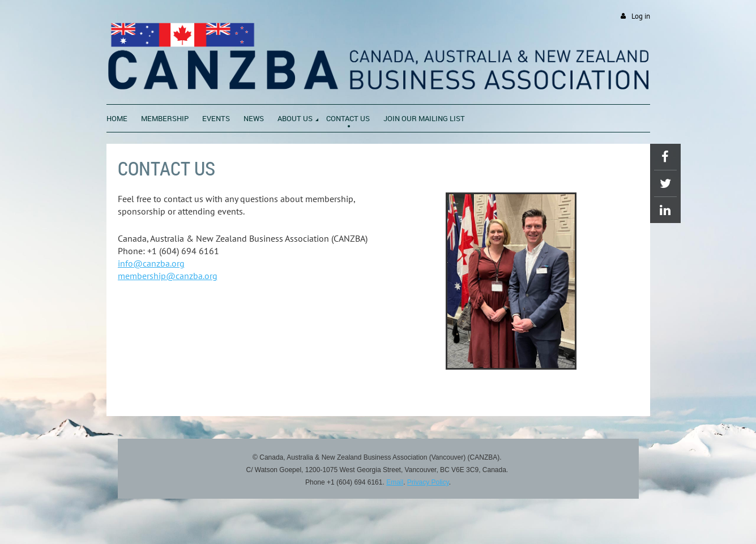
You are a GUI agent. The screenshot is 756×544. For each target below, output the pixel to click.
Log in (641, 16)
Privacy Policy (428, 482)
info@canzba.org (151, 263)
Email (395, 482)
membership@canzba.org (168, 276)
